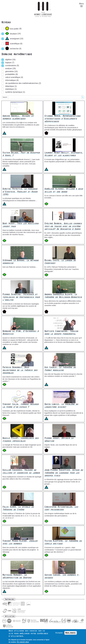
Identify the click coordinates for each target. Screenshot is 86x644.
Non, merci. (71, 633)
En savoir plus (23, 642)
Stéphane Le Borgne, (21, 262)
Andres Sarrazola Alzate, (63, 296)
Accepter (59, 633)
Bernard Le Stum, (21, 333)
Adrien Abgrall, (18, 118)
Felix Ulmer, (18, 509)
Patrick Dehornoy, (20, 370)
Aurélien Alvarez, (64, 191)
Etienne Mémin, (63, 119)
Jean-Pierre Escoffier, (64, 473)
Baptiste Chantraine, (61, 333)
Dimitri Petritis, (20, 192)
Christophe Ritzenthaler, (61, 509)
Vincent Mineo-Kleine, (20, 543)
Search (5, 97)
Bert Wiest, (21, 225)
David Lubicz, (61, 406)
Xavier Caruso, (62, 577)
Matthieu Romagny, (17, 577)
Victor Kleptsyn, (63, 543)
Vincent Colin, (21, 406)
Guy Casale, (60, 369)
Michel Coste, (60, 262)
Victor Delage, (21, 154)
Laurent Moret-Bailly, (64, 154)
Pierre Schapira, (21, 297)
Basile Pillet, (21, 440)
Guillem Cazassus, (21, 472)
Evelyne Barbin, (63, 227)
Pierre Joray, (59, 440)
